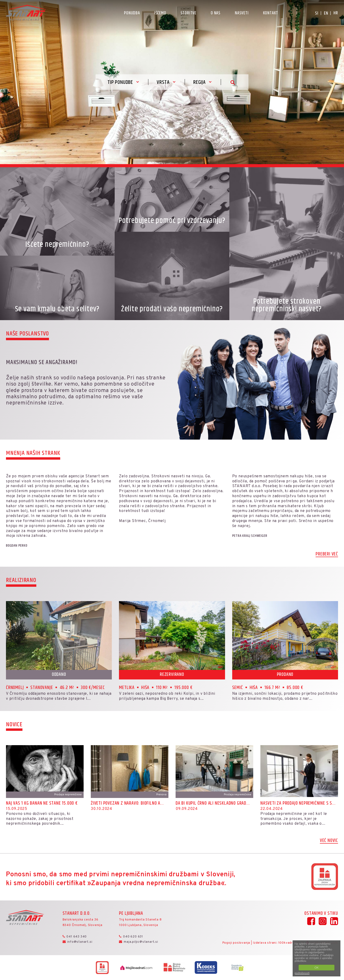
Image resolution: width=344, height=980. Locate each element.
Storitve (188, 13)
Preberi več (327, 555)
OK (316, 967)
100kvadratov (289, 943)
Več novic (329, 841)
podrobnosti (302, 973)
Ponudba (132, 13)
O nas (216, 13)
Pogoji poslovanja (236, 943)
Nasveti (242, 13)
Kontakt (271, 13)
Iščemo (160, 13)
